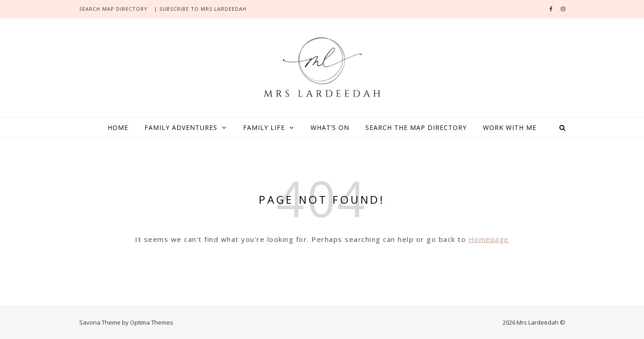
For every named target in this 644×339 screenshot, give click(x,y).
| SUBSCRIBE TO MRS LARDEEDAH (200, 9)
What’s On (330, 127)
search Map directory (113, 9)
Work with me (510, 127)
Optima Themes (152, 322)
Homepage (489, 239)
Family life (264, 127)
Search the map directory (416, 127)
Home (118, 127)
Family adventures (181, 127)
